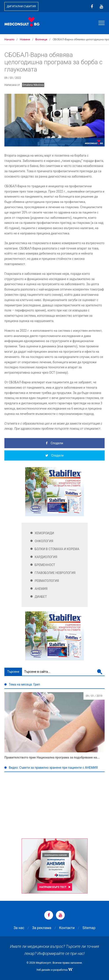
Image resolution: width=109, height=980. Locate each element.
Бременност (45, 565)
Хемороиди (44, 533)
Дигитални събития (21, 6)
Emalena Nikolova (33, 85)
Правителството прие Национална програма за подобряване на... (52, 757)
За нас (19, 928)
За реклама (42, 928)
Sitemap (89, 928)
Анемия (41, 589)
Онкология (44, 541)
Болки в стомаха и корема (57, 549)
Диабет (41, 597)
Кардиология (46, 557)
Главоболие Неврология (55, 573)
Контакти (67, 928)
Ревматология (47, 581)
